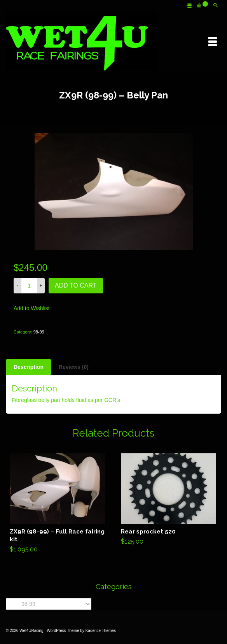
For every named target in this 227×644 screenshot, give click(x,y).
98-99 (39, 332)
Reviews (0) (74, 367)
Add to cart (76, 285)
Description (29, 367)
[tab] (29, 367)
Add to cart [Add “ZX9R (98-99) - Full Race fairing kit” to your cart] (58, 505)
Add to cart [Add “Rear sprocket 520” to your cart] (169, 501)
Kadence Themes (101, 631)
